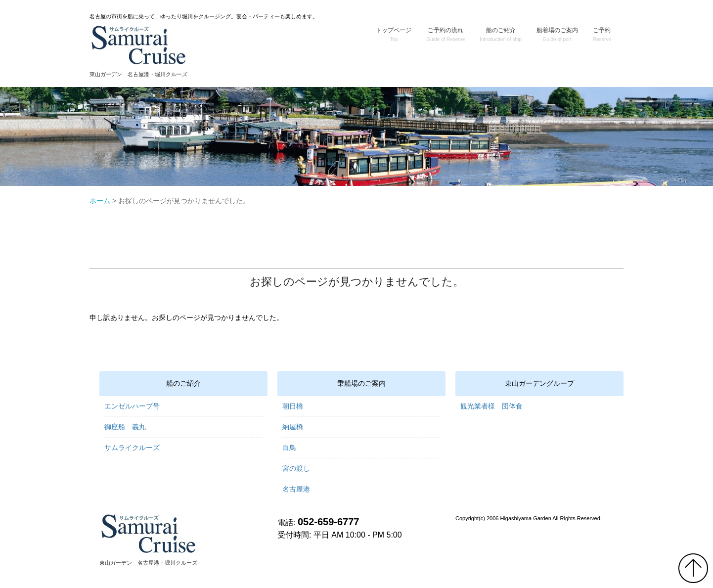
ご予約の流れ (446, 34)
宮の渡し (296, 468)
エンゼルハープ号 (132, 406)
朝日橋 (293, 406)
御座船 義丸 (125, 427)
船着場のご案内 (557, 34)
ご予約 (602, 34)
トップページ (394, 34)
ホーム (100, 201)
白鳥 (289, 448)
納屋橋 (293, 427)
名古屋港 (296, 489)
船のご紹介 (501, 34)
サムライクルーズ (132, 448)
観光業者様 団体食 (491, 406)
